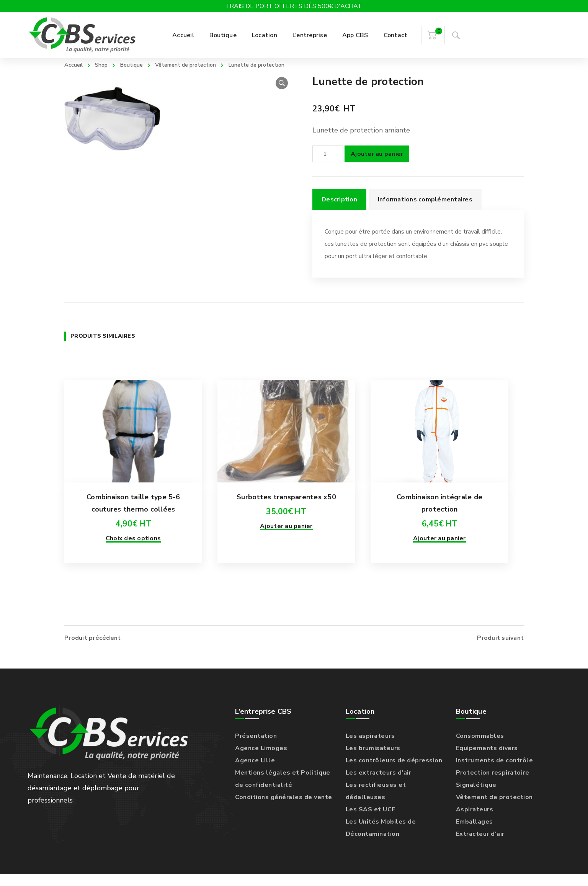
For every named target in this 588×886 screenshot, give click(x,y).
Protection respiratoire (493, 785)
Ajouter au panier (377, 166)
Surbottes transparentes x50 (286, 521)
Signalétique (476, 797)
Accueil (75, 64)
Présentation (256, 748)
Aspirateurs (475, 821)
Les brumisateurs (373, 760)
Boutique (137, 64)
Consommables (480, 748)
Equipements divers (487, 760)
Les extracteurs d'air (379, 785)
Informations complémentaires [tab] (425, 211)
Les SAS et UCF (371, 821)
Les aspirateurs (370, 748)
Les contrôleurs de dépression (394, 772)
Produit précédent (92, 650)
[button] (282, 95)
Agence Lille (255, 772)
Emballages (474, 834)
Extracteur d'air (480, 846)
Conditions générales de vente (284, 809)
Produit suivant (500, 650)
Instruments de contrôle (495, 772)
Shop (105, 64)
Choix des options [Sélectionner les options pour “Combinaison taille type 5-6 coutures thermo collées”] (133, 562)
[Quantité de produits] (328, 166)
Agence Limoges (261, 760)
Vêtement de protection (198, 64)
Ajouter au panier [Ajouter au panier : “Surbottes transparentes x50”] (286, 550)
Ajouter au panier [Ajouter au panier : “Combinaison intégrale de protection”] (439, 562)
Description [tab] (339, 211)
